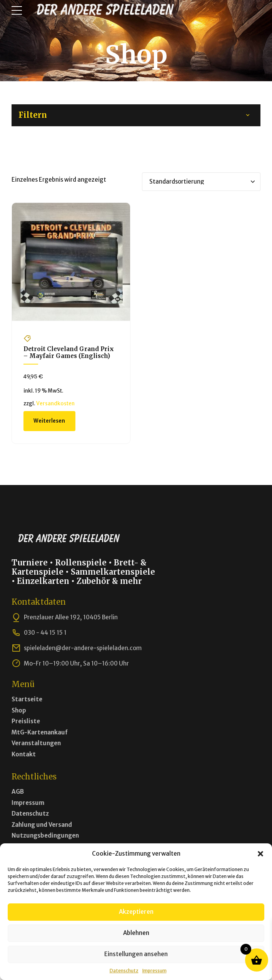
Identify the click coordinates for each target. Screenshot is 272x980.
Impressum (154, 971)
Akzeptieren (136, 912)
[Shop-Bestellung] (201, 182)
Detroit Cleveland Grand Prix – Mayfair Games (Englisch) (69, 352)
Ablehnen (136, 933)
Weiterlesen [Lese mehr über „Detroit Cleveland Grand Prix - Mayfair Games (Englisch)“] (49, 421)
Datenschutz (124, 971)
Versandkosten (55, 404)
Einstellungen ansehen (136, 954)
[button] (260, 854)
